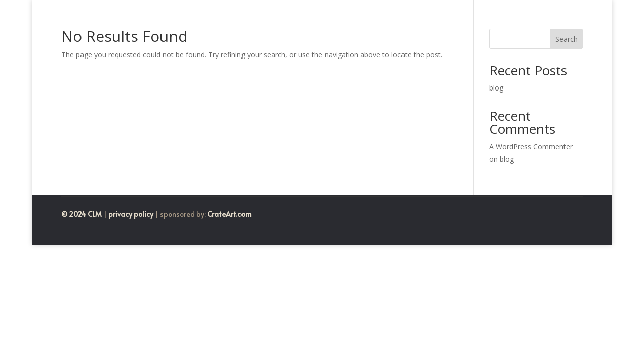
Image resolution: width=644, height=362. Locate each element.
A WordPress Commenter (531, 147)
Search (567, 39)
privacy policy (131, 214)
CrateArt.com (229, 214)
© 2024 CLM (82, 214)
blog (496, 88)
